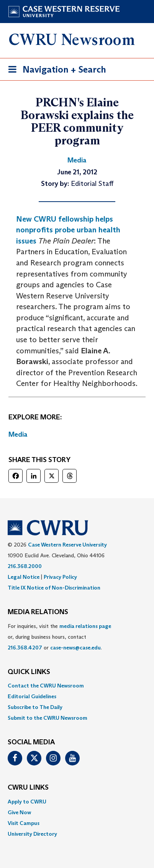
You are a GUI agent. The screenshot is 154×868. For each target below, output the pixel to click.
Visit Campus (24, 823)
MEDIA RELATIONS (38, 612)
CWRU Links (28, 788)
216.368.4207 (25, 648)
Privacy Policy (60, 577)
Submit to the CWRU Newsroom (48, 718)
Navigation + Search (55, 71)
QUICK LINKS (29, 672)
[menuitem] (77, 686)
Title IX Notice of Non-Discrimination (54, 588)
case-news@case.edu (75, 648)
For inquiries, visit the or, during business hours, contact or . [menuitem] (59, 637)
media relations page (85, 626)
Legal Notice (24, 577)
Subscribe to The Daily (35, 707)
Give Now (19, 812)
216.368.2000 (25, 566)
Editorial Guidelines (32, 696)
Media (18, 434)
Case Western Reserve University (67, 545)
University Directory (32, 834)
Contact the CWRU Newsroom (46, 686)
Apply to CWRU (27, 802)
